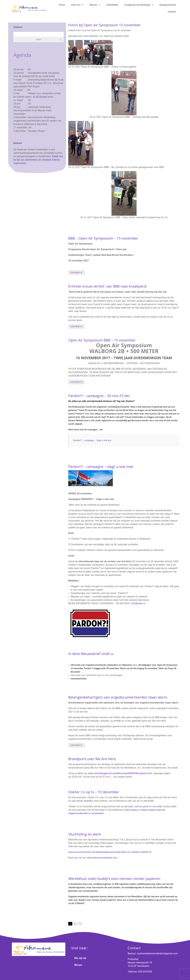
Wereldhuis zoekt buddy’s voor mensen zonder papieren (114, 878)
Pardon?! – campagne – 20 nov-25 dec (99, 396)
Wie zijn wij (80, 958)
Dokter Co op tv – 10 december (94, 792)
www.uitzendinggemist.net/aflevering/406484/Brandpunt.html (120, 773)
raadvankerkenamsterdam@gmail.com (157, 953)
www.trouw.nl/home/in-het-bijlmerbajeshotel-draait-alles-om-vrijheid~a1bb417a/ (110, 852)
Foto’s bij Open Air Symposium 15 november (104, 25)
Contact (172, 12)
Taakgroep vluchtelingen (139, 5)
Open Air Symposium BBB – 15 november (102, 340)
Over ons (77, 5)
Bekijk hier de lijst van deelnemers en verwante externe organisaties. (38, 160)
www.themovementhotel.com (102, 858)
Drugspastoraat (168, 5)
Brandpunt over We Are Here (92, 759)
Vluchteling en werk (85, 834)
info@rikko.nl (138, 603)
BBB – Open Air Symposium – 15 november (103, 238)
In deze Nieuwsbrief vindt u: (91, 654)
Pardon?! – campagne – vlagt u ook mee (92, 440)
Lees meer (76, 273)
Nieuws (95, 5)
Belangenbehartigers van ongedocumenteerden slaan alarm (118, 697)
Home (62, 5)
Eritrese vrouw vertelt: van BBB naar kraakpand (107, 286)
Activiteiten (112, 5)
